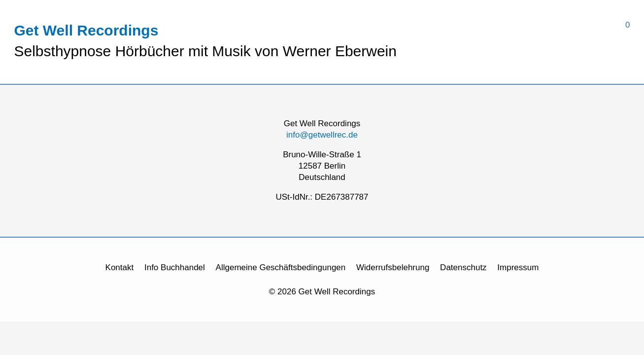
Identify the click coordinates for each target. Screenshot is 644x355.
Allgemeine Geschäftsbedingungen (281, 267)
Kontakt (120, 267)
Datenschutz (463, 267)
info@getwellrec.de (322, 135)
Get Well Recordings (86, 30)
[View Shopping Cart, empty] (513, 25)
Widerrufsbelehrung (393, 267)
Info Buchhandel (175, 267)
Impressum (518, 267)
